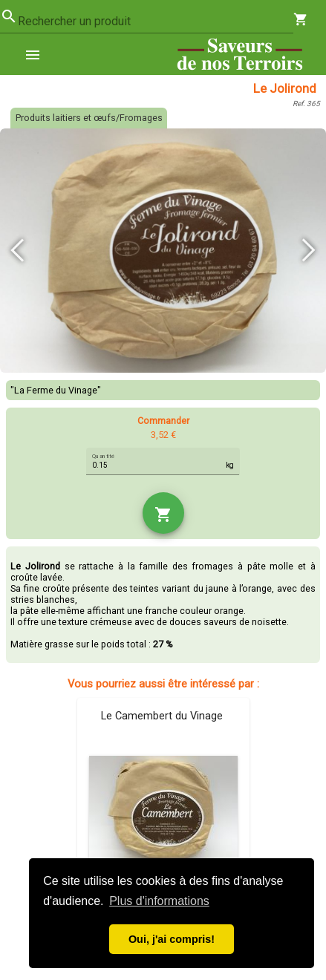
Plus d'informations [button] (159, 901)
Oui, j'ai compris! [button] (172, 939)
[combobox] (156, 22)
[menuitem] (39, 54)
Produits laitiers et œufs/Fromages (89, 118)
